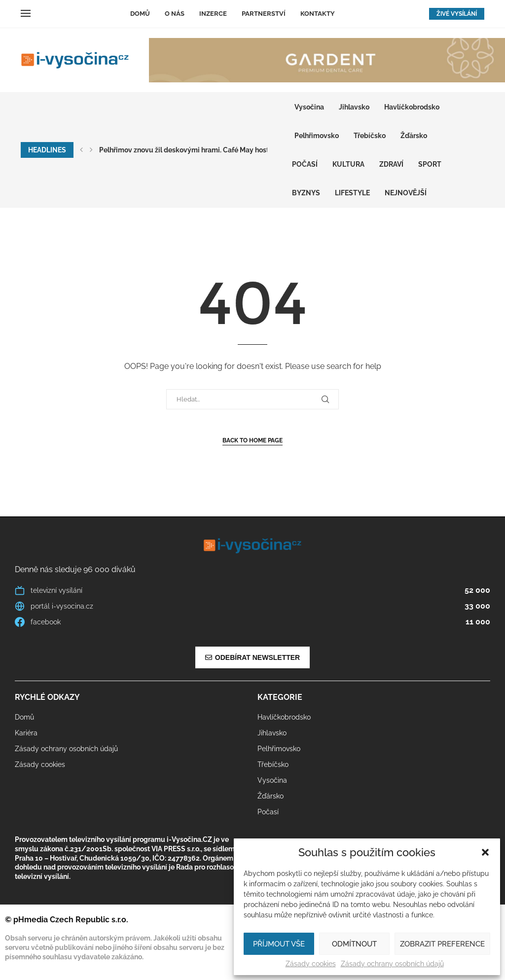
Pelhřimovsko (317, 136)
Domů (140, 14)
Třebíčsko (370, 136)
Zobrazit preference (442, 944)
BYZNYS (306, 193)
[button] (485, 852)
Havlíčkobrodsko (412, 107)
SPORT (430, 164)
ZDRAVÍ (391, 164)
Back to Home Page (252, 440)
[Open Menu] (26, 13)
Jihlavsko (354, 107)
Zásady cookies (311, 964)
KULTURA (348, 164)
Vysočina (309, 107)
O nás (175, 14)
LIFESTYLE (352, 193)
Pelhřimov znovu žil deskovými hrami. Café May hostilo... (190, 150)
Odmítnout (354, 944)
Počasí (305, 164)
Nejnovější (406, 193)
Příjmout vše (279, 944)
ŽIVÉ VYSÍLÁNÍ (457, 14)
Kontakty (318, 14)
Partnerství (264, 14)
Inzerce (213, 14)
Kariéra (26, 733)
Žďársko (414, 136)
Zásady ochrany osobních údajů (392, 964)
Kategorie (280, 697)
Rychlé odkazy (47, 697)
